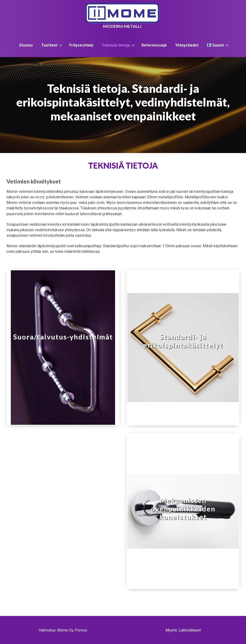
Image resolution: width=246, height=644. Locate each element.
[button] (63, 348)
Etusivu (26, 45)
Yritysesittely (81, 45)
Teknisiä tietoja (116, 45)
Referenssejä (154, 45)
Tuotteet (49, 45)
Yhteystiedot (187, 45)
